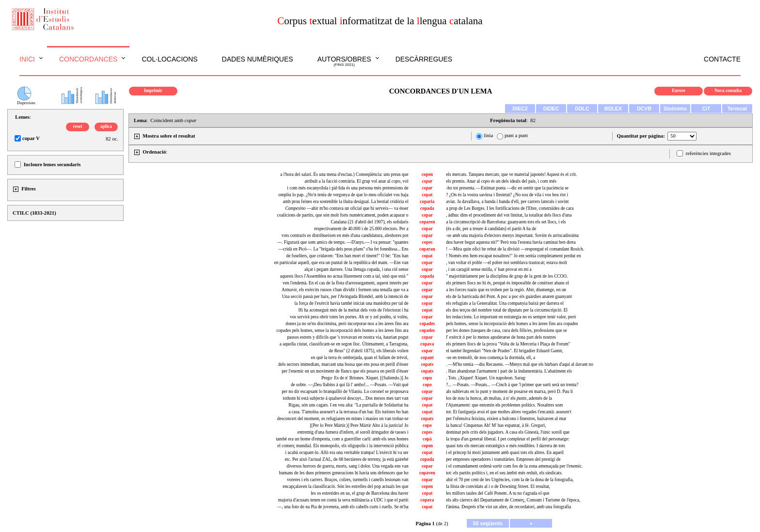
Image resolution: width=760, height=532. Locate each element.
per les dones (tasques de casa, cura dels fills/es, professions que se (506, 330)
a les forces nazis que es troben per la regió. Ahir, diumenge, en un (506, 290)
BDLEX (613, 109)
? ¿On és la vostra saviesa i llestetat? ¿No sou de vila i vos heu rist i (507, 195)
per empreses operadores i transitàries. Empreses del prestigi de (503, 459)
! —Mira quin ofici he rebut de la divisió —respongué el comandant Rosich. (515, 249)
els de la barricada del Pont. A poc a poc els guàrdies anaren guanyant (509, 297)
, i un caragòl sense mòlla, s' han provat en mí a (489, 269)
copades (427, 324)
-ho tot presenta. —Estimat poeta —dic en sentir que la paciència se (507, 188)
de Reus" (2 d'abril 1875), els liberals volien (369, 351)
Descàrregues (424, 59)
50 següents (488, 523)
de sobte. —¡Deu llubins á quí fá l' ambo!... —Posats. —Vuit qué (350, 385)
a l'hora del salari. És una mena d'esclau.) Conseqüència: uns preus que (344, 174)
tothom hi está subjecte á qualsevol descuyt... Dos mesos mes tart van (345, 398)
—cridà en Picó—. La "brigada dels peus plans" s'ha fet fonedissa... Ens (343, 249)
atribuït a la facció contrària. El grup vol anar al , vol (356, 181)
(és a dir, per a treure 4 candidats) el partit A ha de (491, 229)
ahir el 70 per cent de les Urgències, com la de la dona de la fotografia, (510, 480)
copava (427, 344)
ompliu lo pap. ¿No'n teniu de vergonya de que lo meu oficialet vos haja (343, 195)
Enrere (679, 91)
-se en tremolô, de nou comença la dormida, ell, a (491, 358)
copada (427, 208)
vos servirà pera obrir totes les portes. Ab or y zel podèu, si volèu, (349, 317)
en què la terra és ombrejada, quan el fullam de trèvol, (360, 358)
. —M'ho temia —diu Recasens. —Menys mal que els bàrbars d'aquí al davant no (520, 364)
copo (427, 385)
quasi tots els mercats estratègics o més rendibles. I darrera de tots (506, 446)
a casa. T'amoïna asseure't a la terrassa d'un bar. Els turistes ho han (348, 412)
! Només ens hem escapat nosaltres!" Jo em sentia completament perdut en (513, 256)
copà (427, 439)
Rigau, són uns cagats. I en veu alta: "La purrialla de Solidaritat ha (348, 405)
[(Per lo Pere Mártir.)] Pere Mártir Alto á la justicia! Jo (359, 425)
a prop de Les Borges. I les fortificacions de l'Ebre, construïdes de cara (510, 208)
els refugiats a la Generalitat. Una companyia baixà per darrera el (505, 303)
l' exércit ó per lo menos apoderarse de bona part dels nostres (501, 337)
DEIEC (551, 109)
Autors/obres (344, 62)
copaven (427, 473)
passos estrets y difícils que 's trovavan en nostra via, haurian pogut (348, 337)
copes (427, 242)
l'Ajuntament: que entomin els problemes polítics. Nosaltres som (504, 405)
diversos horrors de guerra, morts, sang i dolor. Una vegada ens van (347, 466)
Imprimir (153, 91)
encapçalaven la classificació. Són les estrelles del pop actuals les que (345, 486)
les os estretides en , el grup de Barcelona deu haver (359, 493)
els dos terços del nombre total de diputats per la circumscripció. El (507, 310)
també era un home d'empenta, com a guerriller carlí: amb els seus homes (342, 439)
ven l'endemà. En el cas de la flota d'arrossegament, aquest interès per (346, 283)
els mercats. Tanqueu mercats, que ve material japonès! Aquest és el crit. (511, 174)
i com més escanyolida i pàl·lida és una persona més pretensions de (348, 188)
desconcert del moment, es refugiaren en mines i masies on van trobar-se (343, 419)
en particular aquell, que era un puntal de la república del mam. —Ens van (341, 263)
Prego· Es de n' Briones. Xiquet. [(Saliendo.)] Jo (365, 378)
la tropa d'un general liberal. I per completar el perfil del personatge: (507, 439)
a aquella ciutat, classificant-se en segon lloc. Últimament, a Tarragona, (344, 344)
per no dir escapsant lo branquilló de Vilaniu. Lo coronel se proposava (345, 391)
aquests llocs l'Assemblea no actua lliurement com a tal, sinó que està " (344, 276)
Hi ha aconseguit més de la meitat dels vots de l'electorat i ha (354, 310)
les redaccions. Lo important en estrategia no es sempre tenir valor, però (511, 317)
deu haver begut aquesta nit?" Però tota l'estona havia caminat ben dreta (511, 242)
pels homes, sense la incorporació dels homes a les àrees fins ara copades (512, 324)
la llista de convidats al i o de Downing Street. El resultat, (498, 486)
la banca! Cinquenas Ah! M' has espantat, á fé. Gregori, (496, 425)
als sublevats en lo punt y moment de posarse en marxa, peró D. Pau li (509, 391)
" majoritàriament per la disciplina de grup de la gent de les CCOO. (507, 276)
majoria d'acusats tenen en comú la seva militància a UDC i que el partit (343, 500)
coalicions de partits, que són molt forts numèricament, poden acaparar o (343, 215)
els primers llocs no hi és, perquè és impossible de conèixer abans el (507, 283)
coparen (427, 222)
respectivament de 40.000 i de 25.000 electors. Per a (361, 229)
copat (427, 195)
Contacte (722, 59)
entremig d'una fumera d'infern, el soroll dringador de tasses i (353, 432)
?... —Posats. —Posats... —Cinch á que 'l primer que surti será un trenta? (512, 385)
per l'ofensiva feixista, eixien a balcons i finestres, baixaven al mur (506, 419)
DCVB (644, 109)
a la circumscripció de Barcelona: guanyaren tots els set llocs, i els (506, 222)
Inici (27, 59)
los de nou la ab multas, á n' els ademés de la (499, 398)
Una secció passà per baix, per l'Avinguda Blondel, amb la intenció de (345, 297)
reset (78, 126)
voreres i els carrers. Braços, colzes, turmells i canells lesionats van (348, 480)
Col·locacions (169, 59)
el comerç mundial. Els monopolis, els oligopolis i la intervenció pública (343, 446)
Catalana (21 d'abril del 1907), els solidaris (370, 222)
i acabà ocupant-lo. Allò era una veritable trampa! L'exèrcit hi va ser (347, 453)
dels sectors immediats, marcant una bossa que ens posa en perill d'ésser (343, 364)
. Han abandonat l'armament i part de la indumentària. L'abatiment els (509, 371)
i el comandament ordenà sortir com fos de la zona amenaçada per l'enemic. (514, 466)
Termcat (737, 109)
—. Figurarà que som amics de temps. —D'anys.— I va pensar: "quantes (343, 242)
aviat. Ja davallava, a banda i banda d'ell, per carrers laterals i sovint (507, 202)
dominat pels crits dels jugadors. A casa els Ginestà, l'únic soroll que (508, 432)
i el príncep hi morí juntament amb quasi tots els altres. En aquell (505, 453)
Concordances (88, 59)
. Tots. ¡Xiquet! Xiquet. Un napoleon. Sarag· (486, 378)
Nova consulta (728, 91)
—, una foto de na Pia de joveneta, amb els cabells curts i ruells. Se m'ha (343, 507)
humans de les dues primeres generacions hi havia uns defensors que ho (343, 473)
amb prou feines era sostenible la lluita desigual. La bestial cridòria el (346, 202)
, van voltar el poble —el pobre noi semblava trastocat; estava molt (507, 263)
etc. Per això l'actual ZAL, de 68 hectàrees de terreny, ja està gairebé (346, 459)
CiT (706, 109)
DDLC (582, 109)
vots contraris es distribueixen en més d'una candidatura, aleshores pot (345, 235)
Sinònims (675, 109)
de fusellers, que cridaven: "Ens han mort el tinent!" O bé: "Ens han (347, 256)
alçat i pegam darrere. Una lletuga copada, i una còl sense (356, 269)
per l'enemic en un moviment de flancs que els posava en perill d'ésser (345, 371)
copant (427, 358)
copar (427, 215)
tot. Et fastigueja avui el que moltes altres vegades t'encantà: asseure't (509, 412)
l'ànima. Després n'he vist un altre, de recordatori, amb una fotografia (508, 507)
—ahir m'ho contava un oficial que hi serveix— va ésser (347, 208)
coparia (427, 202)
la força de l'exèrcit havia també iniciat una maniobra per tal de (352, 303)
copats (427, 364)
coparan (427, 249)
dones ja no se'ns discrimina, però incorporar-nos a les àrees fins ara (347, 324)
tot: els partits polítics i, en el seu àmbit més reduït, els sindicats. (504, 473)
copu (427, 378)
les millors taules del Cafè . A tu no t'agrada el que (498, 493)
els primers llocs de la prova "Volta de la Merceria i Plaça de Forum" (508, 344)
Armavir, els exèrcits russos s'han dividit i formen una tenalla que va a (345, 290)
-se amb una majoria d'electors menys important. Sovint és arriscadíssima (512, 235)
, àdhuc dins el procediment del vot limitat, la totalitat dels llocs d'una (509, 215)
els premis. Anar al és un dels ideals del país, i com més (501, 181)
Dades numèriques (258, 59)
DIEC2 (520, 109)
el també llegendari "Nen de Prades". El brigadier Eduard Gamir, (505, 351)
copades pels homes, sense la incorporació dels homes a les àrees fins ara (342, 330)
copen (427, 174)
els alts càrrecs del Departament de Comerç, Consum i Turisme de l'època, (513, 500)
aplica (106, 126)
